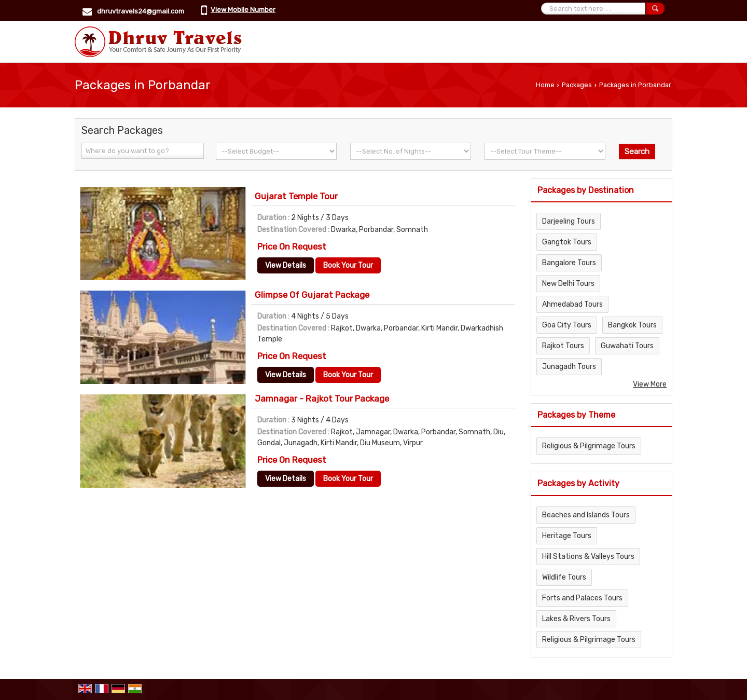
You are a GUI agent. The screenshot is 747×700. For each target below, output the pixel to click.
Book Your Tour (348, 265)
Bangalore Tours (569, 263)
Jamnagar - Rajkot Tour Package (322, 399)
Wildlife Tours (564, 577)
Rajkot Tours (563, 346)
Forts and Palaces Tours (582, 598)
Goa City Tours (567, 325)
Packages (577, 85)
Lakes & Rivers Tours (576, 619)
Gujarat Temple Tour (296, 196)
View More (650, 384)
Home (545, 85)
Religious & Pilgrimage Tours (589, 446)
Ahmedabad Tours (572, 304)
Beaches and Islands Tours (586, 515)
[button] (243, 10)
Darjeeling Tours (569, 221)
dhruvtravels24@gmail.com (141, 11)
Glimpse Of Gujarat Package (312, 295)
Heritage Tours (567, 536)
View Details (286, 265)
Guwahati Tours (627, 346)
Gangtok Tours (567, 242)
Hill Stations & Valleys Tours (588, 557)
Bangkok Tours (632, 325)
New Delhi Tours (568, 284)
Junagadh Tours (569, 367)
